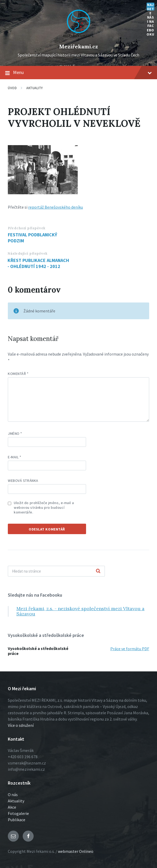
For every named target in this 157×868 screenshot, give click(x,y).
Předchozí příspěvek (27, 228)
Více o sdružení (21, 725)
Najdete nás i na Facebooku (150, 7)
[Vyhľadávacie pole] (56, 571)
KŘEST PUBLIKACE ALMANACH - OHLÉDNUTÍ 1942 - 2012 (38, 263)
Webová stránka (23, 481)
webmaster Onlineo (76, 851)
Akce (12, 807)
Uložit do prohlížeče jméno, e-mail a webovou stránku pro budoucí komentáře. (44, 507)
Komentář (18, 374)
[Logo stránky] (78, 38)
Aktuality (35, 88)
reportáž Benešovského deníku (56, 207)
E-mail (14, 457)
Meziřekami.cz (79, 46)
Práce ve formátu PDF (130, 649)
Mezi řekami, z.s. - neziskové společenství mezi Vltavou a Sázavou (80, 611)
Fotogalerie (18, 813)
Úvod (12, 88)
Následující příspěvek (28, 253)
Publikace (17, 820)
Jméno (15, 433)
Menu (78, 73)
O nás (13, 795)
